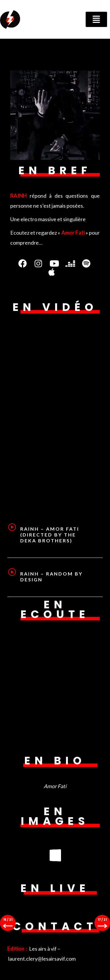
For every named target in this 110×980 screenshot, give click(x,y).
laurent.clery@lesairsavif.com (42, 959)
